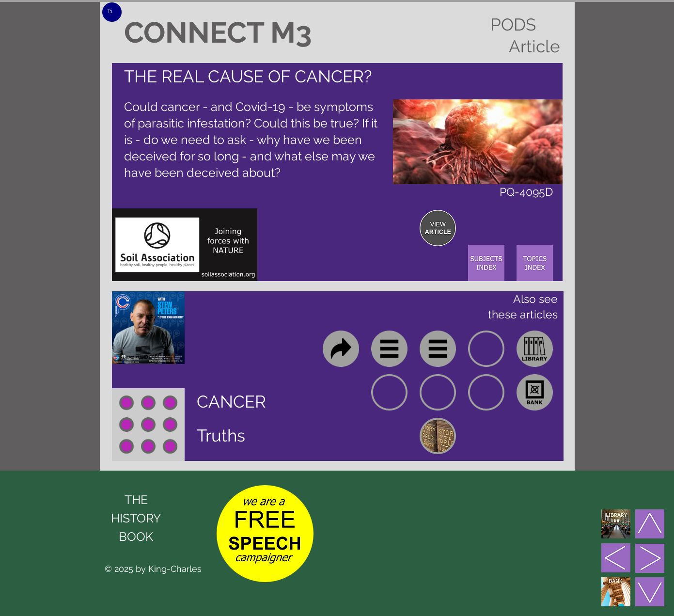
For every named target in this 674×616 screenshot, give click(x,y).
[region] (438, 228)
